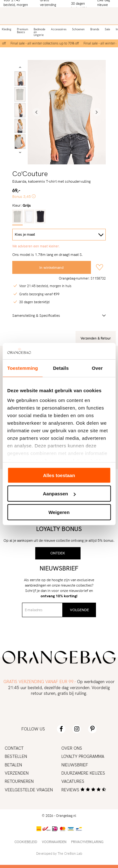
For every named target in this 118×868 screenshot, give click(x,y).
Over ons (72, 748)
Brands (95, 29)
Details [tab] (61, 368)
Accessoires (59, 29)
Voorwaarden (54, 842)
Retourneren (19, 781)
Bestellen (16, 756)
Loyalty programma (83, 756)
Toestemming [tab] (23, 368)
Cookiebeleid (26, 842)
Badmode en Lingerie (39, 32)
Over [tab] (97, 368)
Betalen (13, 765)
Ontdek (58, 553)
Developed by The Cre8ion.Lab (59, 853)
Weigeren (59, 512)
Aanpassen (59, 494)
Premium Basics (22, 31)
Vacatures (73, 781)
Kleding (7, 29)
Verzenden (17, 773)
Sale (107, 29)
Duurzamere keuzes (83, 773)
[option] (45, 43)
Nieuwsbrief (75, 765)
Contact (14, 748)
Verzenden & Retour (96, 338)
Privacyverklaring (87, 842)
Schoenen (78, 29)
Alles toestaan (59, 475)
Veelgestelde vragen (29, 790)
